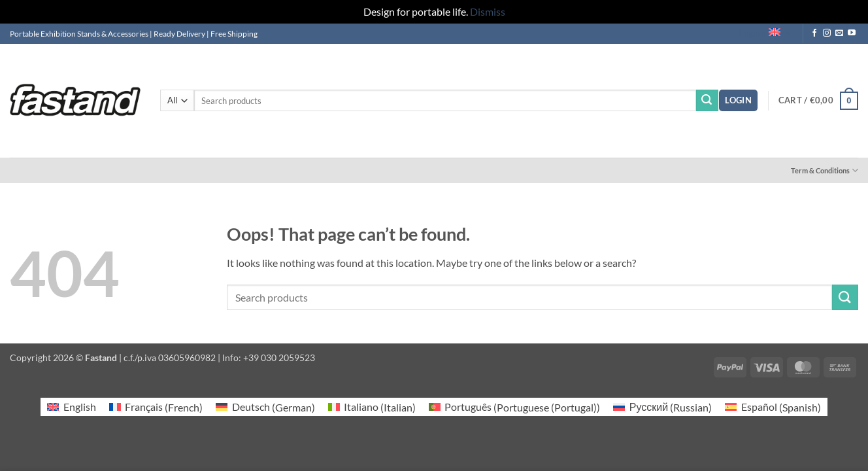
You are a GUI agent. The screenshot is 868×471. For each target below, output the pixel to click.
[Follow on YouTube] (852, 33)
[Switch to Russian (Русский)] (662, 407)
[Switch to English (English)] (71, 407)
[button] (738, 100)
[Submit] (707, 101)
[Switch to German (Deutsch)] (265, 407)
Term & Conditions (825, 170)
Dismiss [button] (488, 11)
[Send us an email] (839, 33)
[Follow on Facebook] (814, 33)
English (765, 34)
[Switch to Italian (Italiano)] (372, 407)
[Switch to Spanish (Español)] (773, 407)
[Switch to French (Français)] (156, 407)
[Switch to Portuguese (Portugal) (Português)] (514, 407)
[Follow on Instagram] (827, 33)
